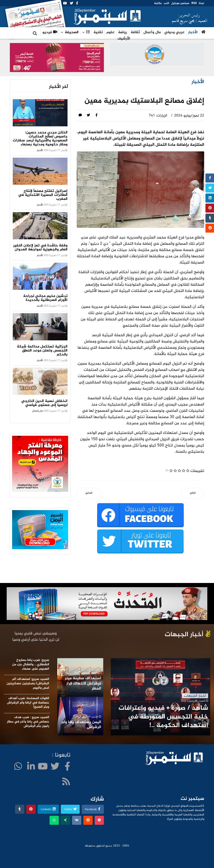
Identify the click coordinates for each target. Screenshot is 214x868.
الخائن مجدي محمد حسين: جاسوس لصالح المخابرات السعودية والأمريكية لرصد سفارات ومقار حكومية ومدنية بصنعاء (40, 139)
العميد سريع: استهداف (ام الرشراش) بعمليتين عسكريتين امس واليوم (28, 684)
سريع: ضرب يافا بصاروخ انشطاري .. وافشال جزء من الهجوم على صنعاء (31, 665)
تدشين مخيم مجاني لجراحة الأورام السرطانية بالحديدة (45, 298)
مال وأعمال (152, 32)
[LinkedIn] (31, 767)
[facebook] (77, 4)
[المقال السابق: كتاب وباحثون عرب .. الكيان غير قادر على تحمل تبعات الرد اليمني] (89, 493)
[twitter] (71, 4)
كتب (166, 3)
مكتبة (158, 3)
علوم (110, 32)
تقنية (98, 32)
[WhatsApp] (18, 767)
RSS (194, 3)
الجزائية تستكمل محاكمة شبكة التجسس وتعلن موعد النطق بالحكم (42, 351)
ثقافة (135, 32)
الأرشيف (124, 39)
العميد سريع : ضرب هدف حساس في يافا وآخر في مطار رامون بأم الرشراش (28, 722)
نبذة (201, 3)
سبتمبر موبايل (180, 3)
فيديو (50, 32)
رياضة (123, 32)
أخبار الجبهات (195, 696)
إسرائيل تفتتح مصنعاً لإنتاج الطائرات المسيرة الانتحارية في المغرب (43, 195)
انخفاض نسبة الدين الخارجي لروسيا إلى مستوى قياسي (44, 403)
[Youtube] (65, 4)
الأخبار (193, 32)
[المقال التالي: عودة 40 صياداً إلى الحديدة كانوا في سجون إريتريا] (193, 493)
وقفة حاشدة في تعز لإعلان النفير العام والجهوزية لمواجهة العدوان (40, 248)
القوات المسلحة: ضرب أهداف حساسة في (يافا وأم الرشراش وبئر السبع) (28, 703)
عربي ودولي (174, 32)
